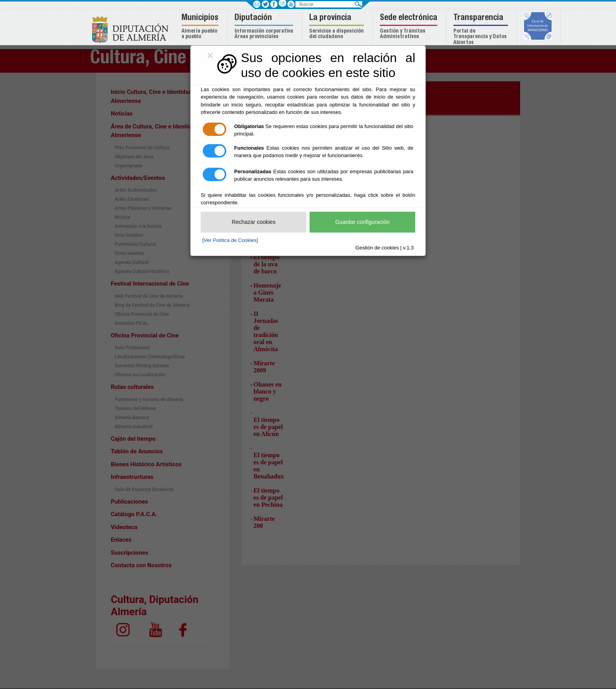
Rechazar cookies (254, 222)
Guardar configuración (362, 222)
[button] (201, 27)
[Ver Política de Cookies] (230, 240)
